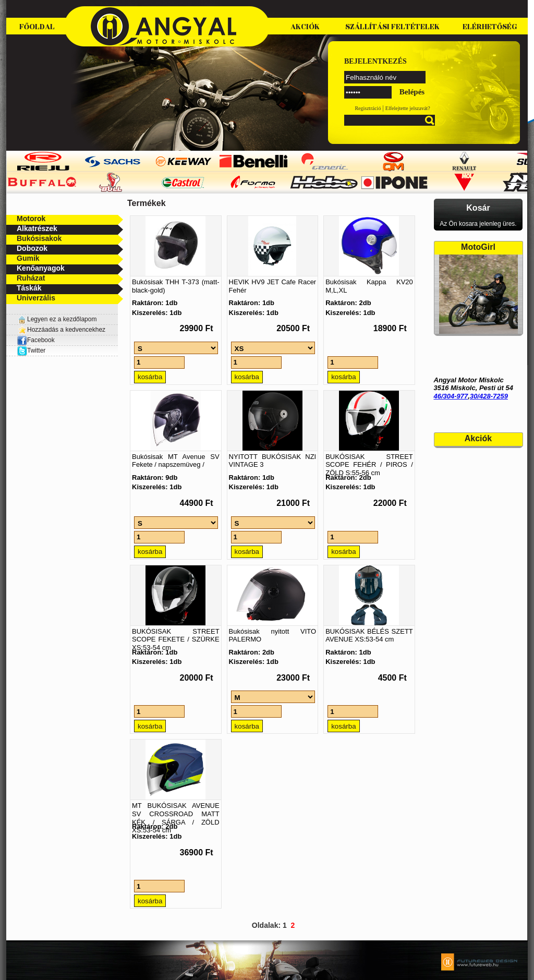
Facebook (36, 340)
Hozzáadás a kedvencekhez (66, 330)
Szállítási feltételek (392, 27)
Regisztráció (368, 108)
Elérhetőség (490, 27)
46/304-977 (451, 396)
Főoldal (37, 27)
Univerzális (36, 298)
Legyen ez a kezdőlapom (62, 319)
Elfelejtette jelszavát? (408, 108)
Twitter (36, 350)
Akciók (305, 27)
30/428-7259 (489, 396)
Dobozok (32, 248)
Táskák (29, 288)
